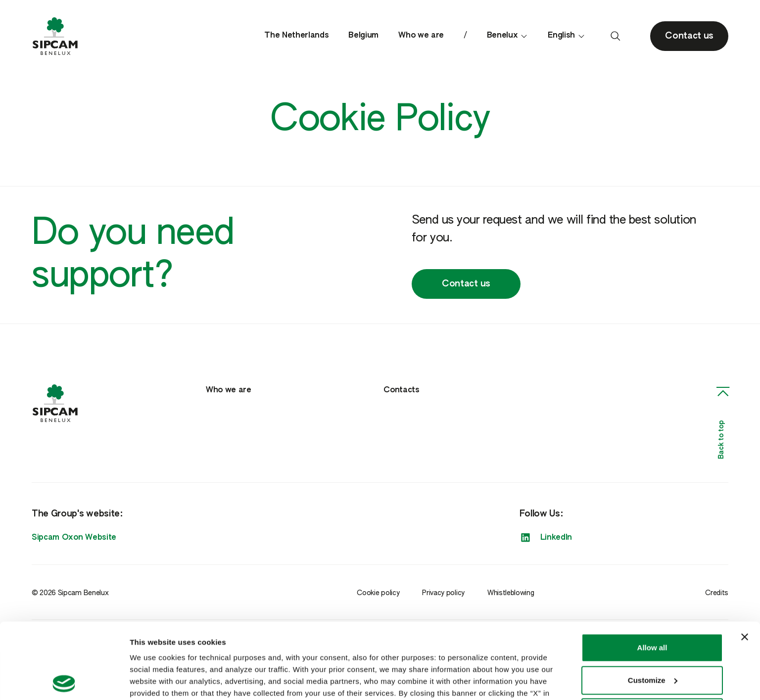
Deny (652, 637)
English (567, 36)
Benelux (508, 36)
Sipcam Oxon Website (74, 538)
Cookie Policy (184, 653)
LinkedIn (546, 538)
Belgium (363, 36)
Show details (153, 680)
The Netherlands (296, 36)
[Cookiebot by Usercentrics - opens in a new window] (64, 681)
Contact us (466, 284)
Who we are (421, 36)
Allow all (652, 572)
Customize (653, 604)
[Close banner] (745, 561)
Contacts (401, 390)
